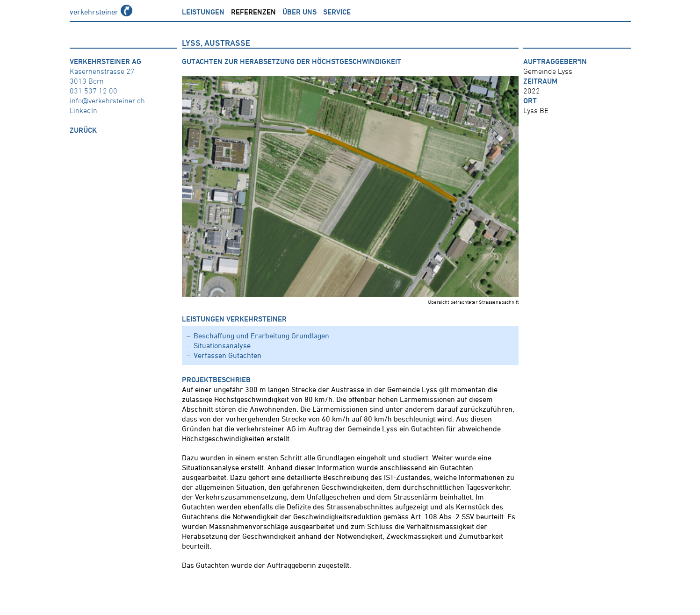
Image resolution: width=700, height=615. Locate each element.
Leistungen (203, 12)
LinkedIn (83, 110)
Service (337, 12)
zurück (83, 130)
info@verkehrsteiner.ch (107, 100)
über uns (299, 12)
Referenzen (253, 12)
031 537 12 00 (94, 91)
